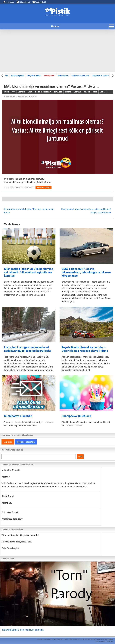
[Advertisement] (58, 51)
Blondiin (22, 97)
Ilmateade (9, 2)
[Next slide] (113, 76)
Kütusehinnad (23, 2)
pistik (11, 187)
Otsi (80, 456)
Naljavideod (63, 76)
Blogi (97, 642)
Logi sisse (8, 442)
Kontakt (103, 642)
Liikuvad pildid (18, 76)
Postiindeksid (39, 2)
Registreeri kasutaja (26, 442)
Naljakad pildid (34, 76)
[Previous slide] (2, 76)
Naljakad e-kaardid (101, 76)
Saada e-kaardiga (44, 187)
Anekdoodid (49, 76)
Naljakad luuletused (80, 76)
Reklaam (110, 642)
